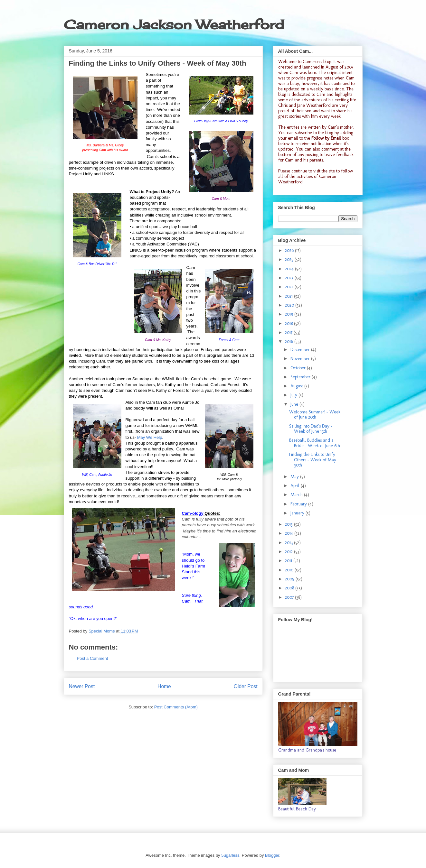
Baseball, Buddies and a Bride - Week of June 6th (315, 443)
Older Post (246, 686)
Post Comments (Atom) (176, 707)
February (299, 504)
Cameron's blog (317, 62)
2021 (289, 296)
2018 (289, 323)
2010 (290, 570)
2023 (290, 278)
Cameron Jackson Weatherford (174, 25)
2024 (290, 269)
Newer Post (82, 686)
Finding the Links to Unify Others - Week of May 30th (313, 460)
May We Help (150, 437)
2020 (290, 305)
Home (164, 686)
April (296, 486)
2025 (290, 259)
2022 (290, 287)
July (294, 395)
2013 (289, 543)
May (295, 477)
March (297, 495)
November (301, 359)
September (301, 377)
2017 (289, 332)
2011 (289, 561)
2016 (290, 342)
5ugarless (230, 855)
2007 (290, 597)
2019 (290, 314)
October (299, 368)
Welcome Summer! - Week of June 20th (315, 415)
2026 (290, 250)
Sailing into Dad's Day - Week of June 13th (311, 429)
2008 (290, 588)
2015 (289, 524)
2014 (290, 533)
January (298, 513)
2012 (289, 552)
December (301, 350)
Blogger (272, 855)
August (297, 386)
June (295, 404)
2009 (290, 579)
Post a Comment (93, 658)
